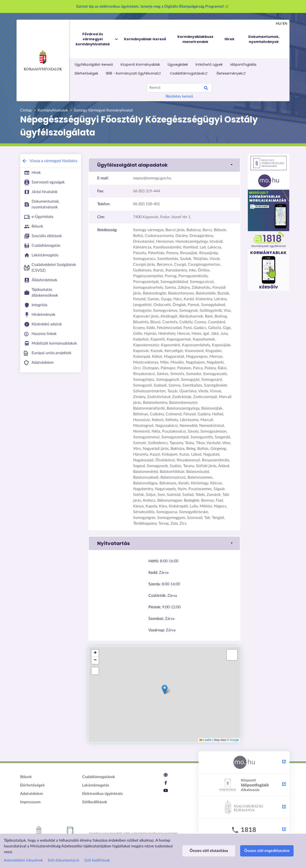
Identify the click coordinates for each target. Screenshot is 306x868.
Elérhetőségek (86, 73)
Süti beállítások (97, 860)
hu (278, 24)
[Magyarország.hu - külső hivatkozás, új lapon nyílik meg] (244, 762)
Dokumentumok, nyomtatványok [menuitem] (264, 39)
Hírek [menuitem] (229, 39)
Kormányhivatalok (43, 60)
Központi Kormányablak (140, 65)
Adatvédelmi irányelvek (23, 860)
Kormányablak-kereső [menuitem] (145, 39)
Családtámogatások (190, 73)
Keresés (206, 89)
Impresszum (30, 802)
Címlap (26, 110)
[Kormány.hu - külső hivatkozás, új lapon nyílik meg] (244, 808)
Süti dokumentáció (63, 860)
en (285, 24)
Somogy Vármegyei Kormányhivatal (103, 110)
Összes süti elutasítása (207, 851)
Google (234, 740)
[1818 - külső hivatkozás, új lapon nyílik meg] (244, 830)
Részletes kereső (179, 96)
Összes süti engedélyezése (262, 851)
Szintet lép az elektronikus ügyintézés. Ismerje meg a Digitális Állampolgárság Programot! (153, 6)
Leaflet (206, 740)
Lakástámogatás (96, 785)
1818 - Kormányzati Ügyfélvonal (134, 73)
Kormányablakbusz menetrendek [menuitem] (195, 39)
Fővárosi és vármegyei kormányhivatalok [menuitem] (97, 39)
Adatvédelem (31, 794)
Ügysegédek (178, 65)
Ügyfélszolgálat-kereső (94, 65)
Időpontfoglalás (243, 65)
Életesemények (232, 73)
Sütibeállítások (95, 802)
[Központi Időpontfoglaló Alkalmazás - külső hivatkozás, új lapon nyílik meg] (244, 785)
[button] (164, 165)
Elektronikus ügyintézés (102, 794)
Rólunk (26, 777)
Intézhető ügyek (209, 65)
